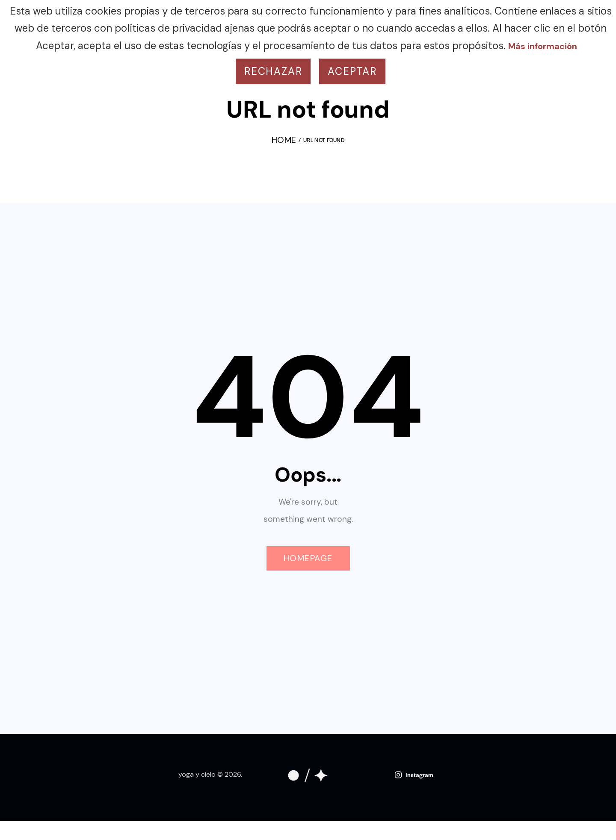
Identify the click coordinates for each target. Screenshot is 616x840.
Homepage (308, 558)
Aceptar (352, 71)
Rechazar (273, 71)
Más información (543, 46)
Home (284, 141)
